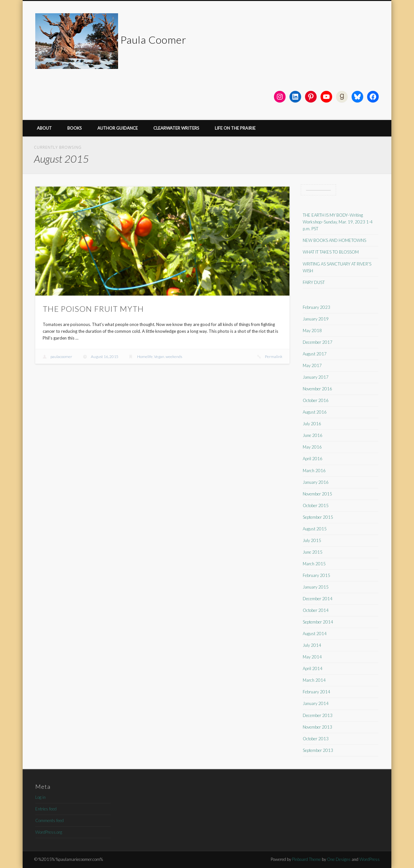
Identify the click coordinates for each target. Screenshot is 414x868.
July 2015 (312, 540)
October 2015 (316, 505)
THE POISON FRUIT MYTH (93, 309)
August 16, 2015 (105, 357)
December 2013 (318, 715)
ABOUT (44, 128)
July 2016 (312, 424)
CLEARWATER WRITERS (176, 128)
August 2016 (315, 412)
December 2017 (318, 342)
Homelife (145, 357)
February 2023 (316, 307)
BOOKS (75, 128)
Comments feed (49, 820)
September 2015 (318, 517)
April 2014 (313, 668)
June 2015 (313, 552)
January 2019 (316, 319)
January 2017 (316, 377)
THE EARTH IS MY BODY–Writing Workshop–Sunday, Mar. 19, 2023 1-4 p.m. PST (338, 222)
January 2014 (316, 703)
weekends (174, 357)
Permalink (274, 357)
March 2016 (314, 471)
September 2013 (318, 750)
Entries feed (46, 809)
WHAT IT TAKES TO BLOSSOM (331, 252)
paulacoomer (61, 357)
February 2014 (316, 692)
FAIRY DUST (314, 282)
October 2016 (316, 400)
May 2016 (312, 447)
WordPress (370, 859)
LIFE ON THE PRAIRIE (235, 128)
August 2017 (315, 354)
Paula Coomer (153, 40)
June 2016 (313, 435)
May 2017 (312, 365)
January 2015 (316, 587)
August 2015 (315, 529)
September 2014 (318, 622)
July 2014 (312, 645)
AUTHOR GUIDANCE (118, 128)
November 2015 (317, 494)
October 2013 (316, 739)
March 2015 (314, 564)
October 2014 (316, 610)
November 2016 (317, 389)
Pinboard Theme (306, 859)
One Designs (339, 859)
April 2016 (313, 459)
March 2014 (314, 680)
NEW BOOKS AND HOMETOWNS (334, 240)
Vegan (159, 357)
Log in (40, 797)
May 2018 (312, 331)
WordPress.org (49, 832)
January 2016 (316, 482)
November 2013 (317, 727)
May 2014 (312, 657)
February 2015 (316, 575)
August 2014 (315, 634)
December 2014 (318, 599)
